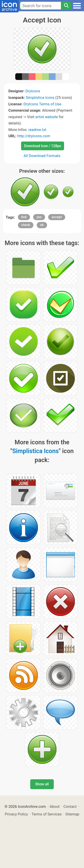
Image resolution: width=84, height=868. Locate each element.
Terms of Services (47, 814)
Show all (42, 784)
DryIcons (33, 91)
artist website (47, 117)
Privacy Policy (16, 814)
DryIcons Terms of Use (42, 104)
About (55, 806)
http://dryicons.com (34, 136)
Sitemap (72, 814)
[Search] (66, 6)
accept (57, 217)
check (26, 225)
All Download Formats (42, 156)
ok (42, 225)
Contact (70, 806)
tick (24, 217)
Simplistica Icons (40, 97)
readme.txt (37, 130)
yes (39, 217)
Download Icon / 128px (43, 146)
